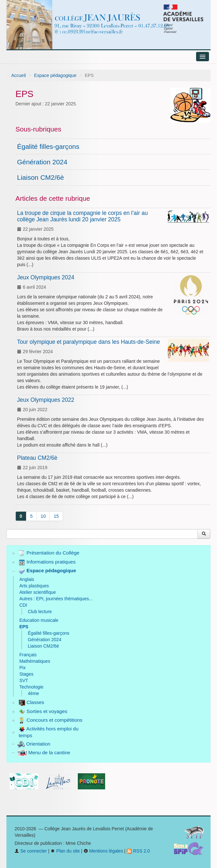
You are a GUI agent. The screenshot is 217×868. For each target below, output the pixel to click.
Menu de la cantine (44, 752)
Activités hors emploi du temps (49, 732)
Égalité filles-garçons (48, 146)
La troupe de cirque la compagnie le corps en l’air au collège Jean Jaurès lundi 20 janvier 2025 (82, 216)
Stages (26, 674)
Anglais (27, 579)
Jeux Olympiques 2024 (46, 277)
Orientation (34, 744)
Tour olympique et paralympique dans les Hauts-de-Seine (89, 342)
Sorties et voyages (43, 711)
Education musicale (39, 620)
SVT (24, 680)
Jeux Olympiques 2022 (46, 400)
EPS (24, 627)
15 (56, 516)
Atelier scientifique (38, 592)
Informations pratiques (47, 562)
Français (28, 655)
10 (43, 516)
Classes (31, 703)
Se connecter (31, 851)
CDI (23, 605)
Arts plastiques (34, 586)
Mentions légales (103, 851)
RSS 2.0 (138, 851)
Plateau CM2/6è (37, 458)
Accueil (18, 75)
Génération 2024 (42, 162)
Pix (22, 668)
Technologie (31, 687)
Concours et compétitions (50, 720)
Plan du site (65, 851)
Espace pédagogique (55, 75)
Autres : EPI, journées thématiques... (56, 599)
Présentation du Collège (49, 553)
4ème (33, 693)
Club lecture (40, 612)
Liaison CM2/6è (41, 177)
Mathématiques (35, 661)
